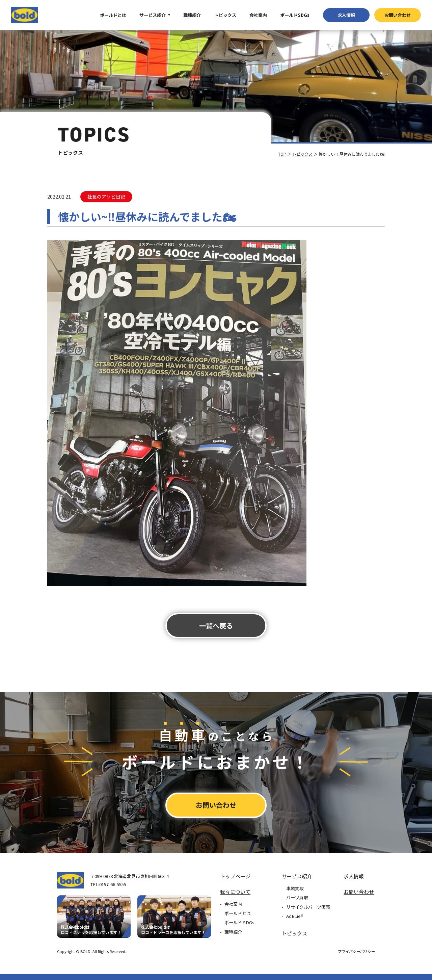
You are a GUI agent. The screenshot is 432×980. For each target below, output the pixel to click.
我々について (235, 892)
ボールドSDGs (295, 15)
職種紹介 (192, 15)
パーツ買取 (297, 897)
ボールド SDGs (239, 922)
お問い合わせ (398, 15)
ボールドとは (113, 15)
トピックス (225, 15)
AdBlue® (295, 916)
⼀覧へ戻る (216, 626)
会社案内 (258, 15)
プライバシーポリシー (356, 951)
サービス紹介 (153, 15)
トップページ (235, 876)
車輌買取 (295, 888)
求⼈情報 (346, 15)
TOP (282, 154)
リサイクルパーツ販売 (308, 907)
